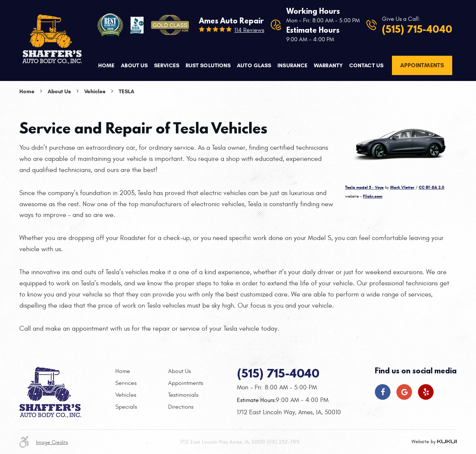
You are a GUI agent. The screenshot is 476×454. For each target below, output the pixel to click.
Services (167, 65)
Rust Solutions (208, 65)
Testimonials (183, 395)
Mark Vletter (402, 187)
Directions (181, 407)
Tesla (126, 91)
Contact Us (366, 65)
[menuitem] (106, 66)
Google (404, 392)
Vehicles (95, 91)
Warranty (328, 65)
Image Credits (52, 442)
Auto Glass (254, 65)
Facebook (383, 392)
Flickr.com (373, 196)
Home (106, 65)
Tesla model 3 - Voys (364, 187)
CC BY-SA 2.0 (432, 187)
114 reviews (249, 30)
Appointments (422, 65)
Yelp (426, 392)
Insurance (292, 65)
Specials (126, 407)
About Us (134, 65)
